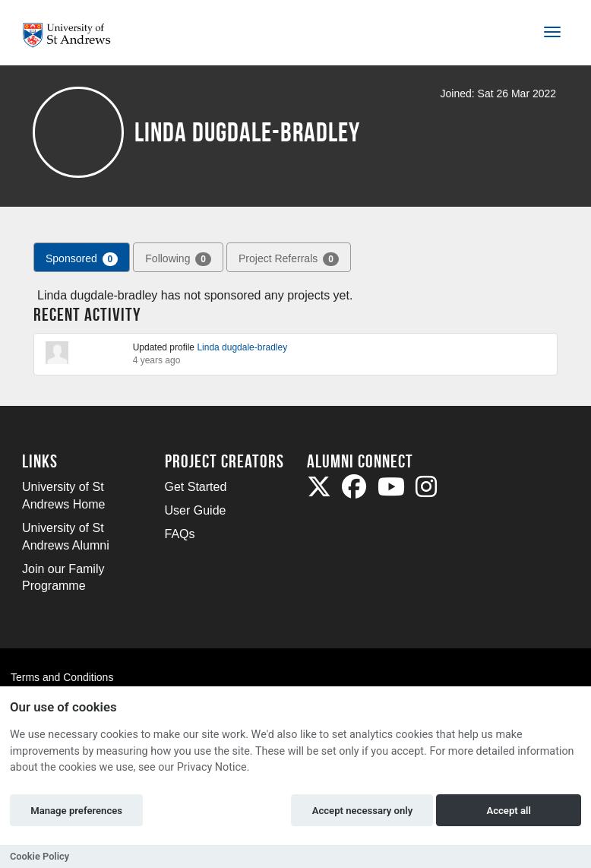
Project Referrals (289, 259)
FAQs (180, 534)
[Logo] (73, 35)
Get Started (196, 487)
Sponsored (82, 259)
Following (178, 259)
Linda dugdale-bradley (242, 347)
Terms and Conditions (62, 677)
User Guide (196, 510)
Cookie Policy (40, 856)
